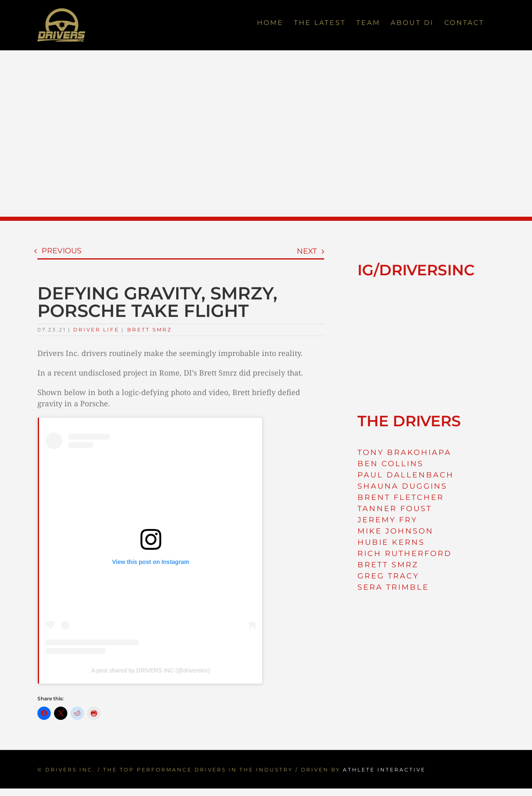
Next (307, 251)
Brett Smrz (150, 330)
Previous (62, 251)
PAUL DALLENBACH (406, 475)
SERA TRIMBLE (393, 587)
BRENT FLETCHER (401, 497)
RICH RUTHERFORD (405, 554)
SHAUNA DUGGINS (402, 486)
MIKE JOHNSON (395, 531)
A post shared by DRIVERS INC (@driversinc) (151, 670)
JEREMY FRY (387, 520)
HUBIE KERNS (391, 542)
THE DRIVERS (409, 421)
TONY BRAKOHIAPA (404, 452)
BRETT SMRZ (388, 565)
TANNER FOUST (395, 509)
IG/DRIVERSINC (416, 270)
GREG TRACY (388, 576)
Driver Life (96, 330)
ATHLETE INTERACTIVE (384, 770)
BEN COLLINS (390, 464)
